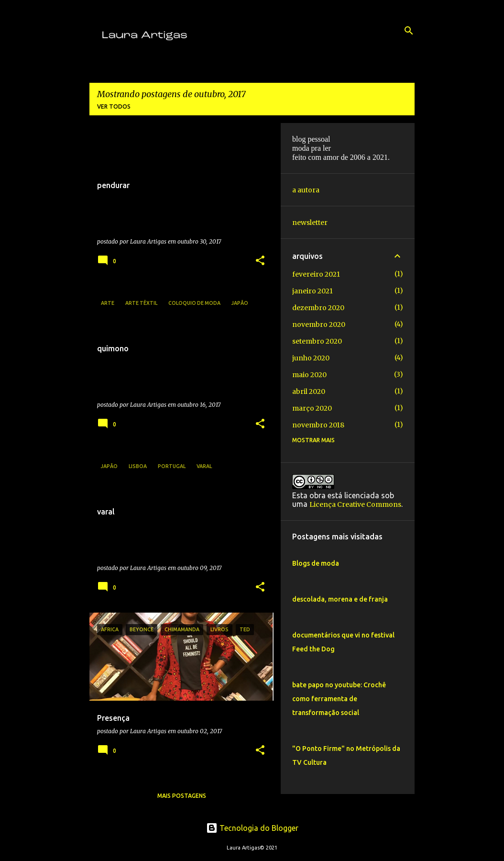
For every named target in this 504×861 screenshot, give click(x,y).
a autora (306, 190)
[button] (260, 261)
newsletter (310, 223)
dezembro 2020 (318, 308)
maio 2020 (309, 375)
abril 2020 (309, 391)
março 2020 (312, 408)
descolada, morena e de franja (340, 599)
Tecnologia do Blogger (252, 828)
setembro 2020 (317, 341)
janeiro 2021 (312, 291)
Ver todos (114, 106)
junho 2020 (311, 358)
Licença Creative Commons (355, 504)
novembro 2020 (319, 324)
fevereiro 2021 (316, 274)
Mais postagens (182, 796)
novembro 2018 (318, 425)
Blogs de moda (316, 563)
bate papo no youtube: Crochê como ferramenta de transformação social (339, 699)
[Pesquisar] (409, 31)
